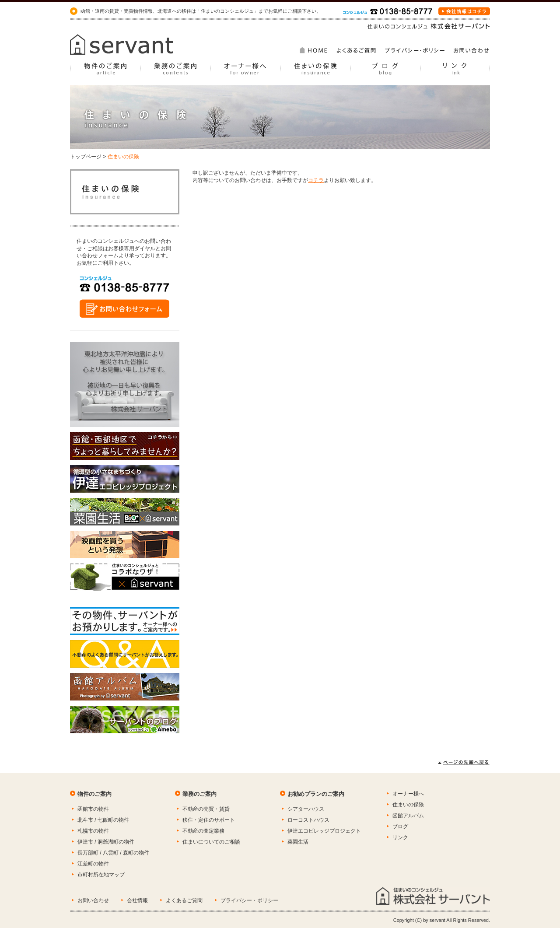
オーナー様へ (408, 794)
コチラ (316, 180)
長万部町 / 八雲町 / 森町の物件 (113, 853)
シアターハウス (306, 809)
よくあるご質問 (184, 900)
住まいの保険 (408, 805)
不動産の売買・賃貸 (206, 809)
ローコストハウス (308, 820)
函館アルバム (408, 816)
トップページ (86, 157)
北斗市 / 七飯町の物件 (103, 820)
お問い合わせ (93, 900)
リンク (400, 837)
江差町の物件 (93, 864)
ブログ (400, 826)
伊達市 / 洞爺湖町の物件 (106, 842)
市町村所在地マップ (101, 875)
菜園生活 (298, 842)
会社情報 (137, 900)
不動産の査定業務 (203, 831)
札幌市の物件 (93, 831)
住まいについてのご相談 (211, 842)
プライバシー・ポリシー (249, 900)
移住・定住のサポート (209, 820)
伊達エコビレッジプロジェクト (324, 831)
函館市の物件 (93, 809)
